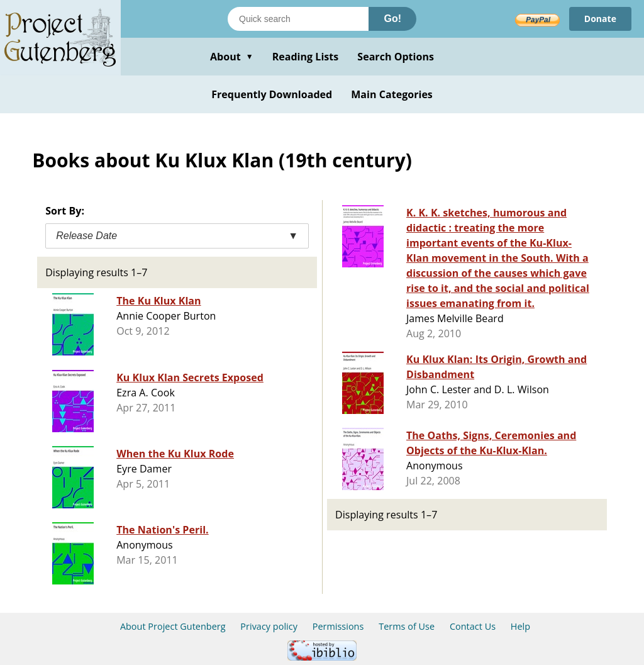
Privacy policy (269, 626)
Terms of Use (407, 626)
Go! (392, 19)
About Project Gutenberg (173, 626)
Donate (600, 19)
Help (520, 626)
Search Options (396, 57)
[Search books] (298, 19)
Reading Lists (306, 57)
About (232, 57)
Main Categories (392, 94)
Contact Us (473, 626)
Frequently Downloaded (272, 94)
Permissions (338, 626)
